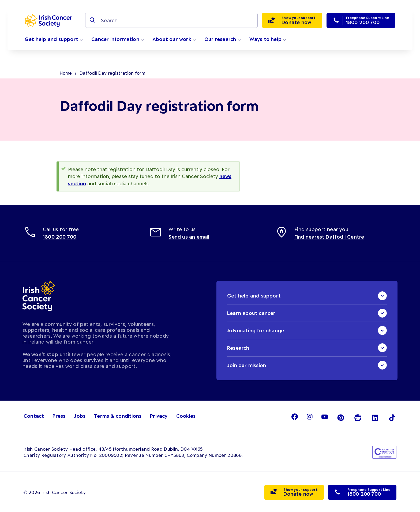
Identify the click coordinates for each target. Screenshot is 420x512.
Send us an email (189, 236)
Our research (223, 39)
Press (59, 416)
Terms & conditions (118, 416)
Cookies (186, 416)
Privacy (159, 416)
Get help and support (54, 39)
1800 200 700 (60, 236)
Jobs (80, 416)
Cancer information (118, 39)
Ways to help (268, 39)
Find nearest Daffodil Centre (329, 236)
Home (66, 73)
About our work (174, 39)
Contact (34, 416)
